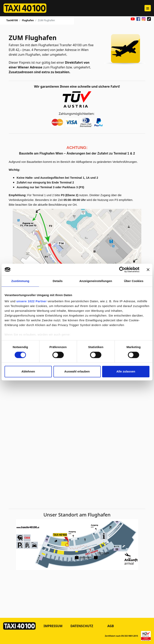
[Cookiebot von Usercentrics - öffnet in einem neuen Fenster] (122, 270)
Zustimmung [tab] (20, 281)
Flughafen (28, 20)
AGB (111, 626)
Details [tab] (58, 281)
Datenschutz (82, 626)
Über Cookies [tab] (134, 281)
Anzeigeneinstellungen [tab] (96, 281)
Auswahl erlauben (77, 371)
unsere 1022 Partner (32, 301)
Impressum (53, 626)
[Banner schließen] (148, 270)
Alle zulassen (126, 371)
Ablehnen (28, 371)
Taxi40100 (12, 20)
